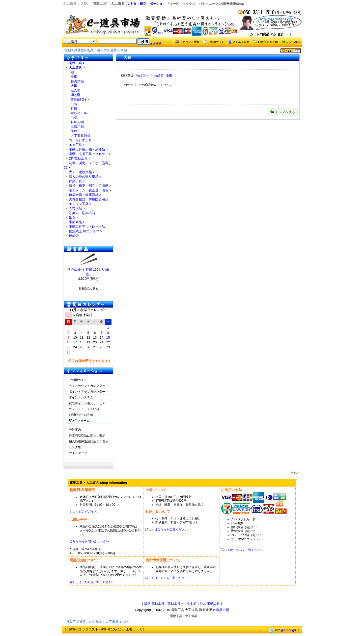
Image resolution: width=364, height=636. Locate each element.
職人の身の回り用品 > (85, 177)
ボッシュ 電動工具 (207, 604)
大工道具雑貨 (80, 136)
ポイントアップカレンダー (87, 392)
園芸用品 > (77, 208)
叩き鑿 (76, 95)
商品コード (144, 75)
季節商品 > (77, 222)
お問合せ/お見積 (265, 42)
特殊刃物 (77, 122)
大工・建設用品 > (82, 172)
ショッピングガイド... (85, 512)
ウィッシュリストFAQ (84, 409)
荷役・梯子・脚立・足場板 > (90, 186)
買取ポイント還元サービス (87, 403)
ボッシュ (156, 4)
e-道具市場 (221, 610)
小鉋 (74, 77)
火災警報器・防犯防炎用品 (89, 199)
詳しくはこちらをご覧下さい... (242, 550)
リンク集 (75, 447)
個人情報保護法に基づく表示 (89, 441)
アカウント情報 (187, 42)
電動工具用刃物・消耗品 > (88, 149)
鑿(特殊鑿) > (80, 99)
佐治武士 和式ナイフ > (86, 231)
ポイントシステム (81, 397)
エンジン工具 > (80, 204)
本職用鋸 (77, 127)
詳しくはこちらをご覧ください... (168, 529)
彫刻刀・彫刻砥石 (82, 213)
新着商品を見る (88, 289)
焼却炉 (74, 236)
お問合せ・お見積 (81, 415)
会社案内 (75, 430)
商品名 (159, 75)
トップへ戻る (282, 112)
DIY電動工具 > (80, 158)
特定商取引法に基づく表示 (87, 436)
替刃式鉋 (77, 81)
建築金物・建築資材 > (85, 195)
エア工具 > (77, 145)
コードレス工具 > (82, 140)
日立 (143, 4)
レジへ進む (291, 42)
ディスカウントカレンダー (87, 386)
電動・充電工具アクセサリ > (90, 154)
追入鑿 (76, 90)
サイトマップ (78, 453)
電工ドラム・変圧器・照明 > (90, 190)
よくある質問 (239, 42)
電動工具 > (77, 63)
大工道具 (110, 50)
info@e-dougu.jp (287, 630)
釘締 (74, 108)
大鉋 (124, 50)
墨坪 (74, 131)
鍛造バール (79, 113)
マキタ (132, 4)
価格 (169, 75)
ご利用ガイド (214, 42)
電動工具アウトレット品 (87, 227)
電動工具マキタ (179, 604)
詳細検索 (156, 44)
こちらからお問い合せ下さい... (91, 541)
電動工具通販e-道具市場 (82, 50)
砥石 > (74, 218)
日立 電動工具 (154, 604)
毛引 (74, 118)
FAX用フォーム (79, 421)
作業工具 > (77, 181)
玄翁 (74, 104)
